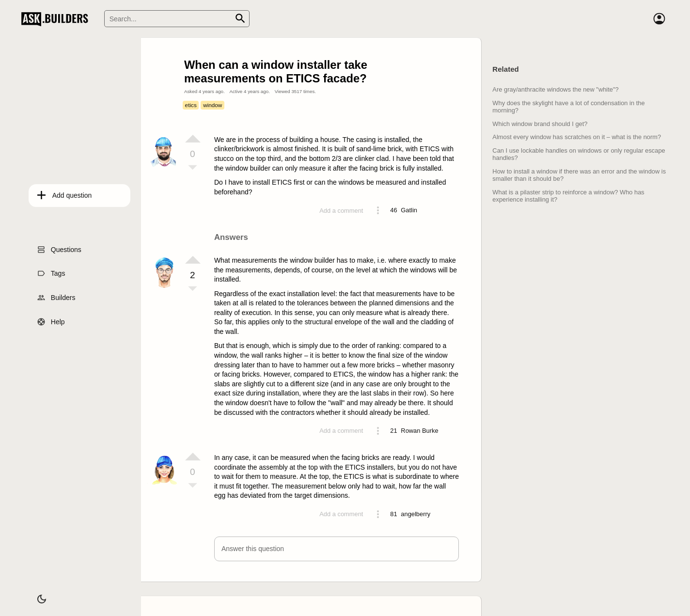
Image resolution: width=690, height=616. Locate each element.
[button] (337, 549)
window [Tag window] (212, 105)
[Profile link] (409, 210)
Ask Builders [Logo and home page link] (57, 19)
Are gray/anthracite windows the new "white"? (555, 89)
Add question (65, 192)
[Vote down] (193, 168)
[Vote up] (193, 139)
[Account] (659, 19)
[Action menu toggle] (378, 210)
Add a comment (341, 211)
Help (51, 318)
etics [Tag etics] (191, 105)
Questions (59, 246)
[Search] (177, 19)
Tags (51, 270)
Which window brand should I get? (540, 124)
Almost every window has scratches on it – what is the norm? (577, 137)
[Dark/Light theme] (35, 594)
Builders (56, 295)
